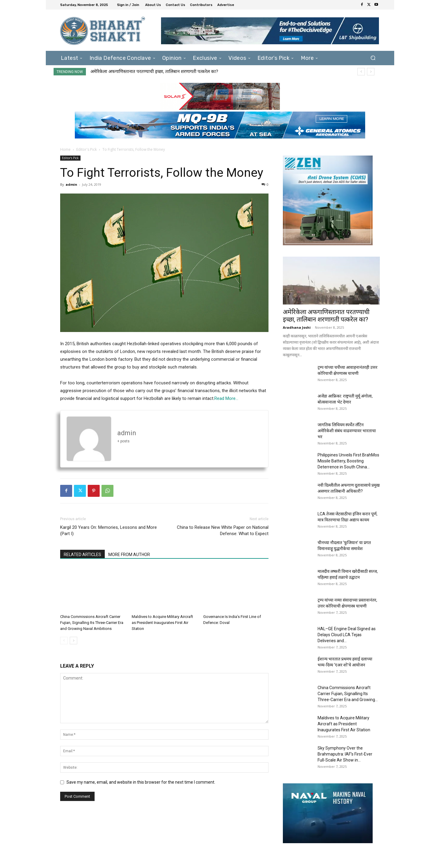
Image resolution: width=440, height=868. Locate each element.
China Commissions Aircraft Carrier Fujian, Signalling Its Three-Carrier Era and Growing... (348, 694)
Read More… (226, 398)
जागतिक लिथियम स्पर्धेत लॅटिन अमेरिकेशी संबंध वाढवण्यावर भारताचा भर (347, 431)
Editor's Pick (87, 149)
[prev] (361, 72)
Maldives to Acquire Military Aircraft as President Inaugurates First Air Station (162, 623)
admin (71, 184)
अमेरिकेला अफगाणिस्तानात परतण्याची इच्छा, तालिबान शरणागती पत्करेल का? (154, 71)
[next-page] (73, 641)
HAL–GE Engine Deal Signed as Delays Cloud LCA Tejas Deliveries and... (347, 635)
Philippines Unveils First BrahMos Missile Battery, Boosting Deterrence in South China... (348, 461)
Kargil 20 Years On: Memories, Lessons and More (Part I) (109, 530)
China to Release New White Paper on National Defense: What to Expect (223, 530)
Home (65, 149)
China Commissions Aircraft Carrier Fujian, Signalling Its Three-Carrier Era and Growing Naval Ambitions (92, 623)
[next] (371, 72)
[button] (373, 58)
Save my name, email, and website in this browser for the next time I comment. (141, 782)
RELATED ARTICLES (82, 555)
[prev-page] (64, 641)
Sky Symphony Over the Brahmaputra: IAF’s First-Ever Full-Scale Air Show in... (345, 754)
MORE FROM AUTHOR (129, 555)
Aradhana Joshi (297, 327)
